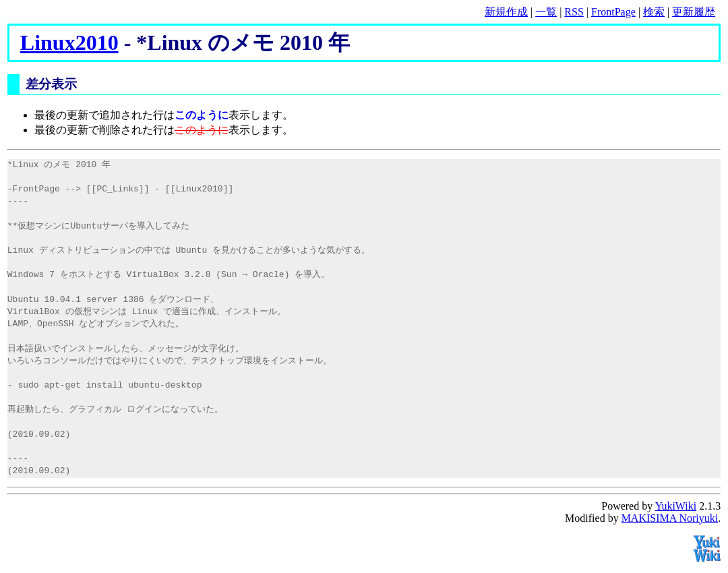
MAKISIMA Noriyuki (670, 518)
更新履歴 (694, 12)
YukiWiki (676, 506)
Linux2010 (69, 42)
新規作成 (506, 12)
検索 (654, 12)
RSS (574, 12)
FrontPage (613, 12)
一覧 (546, 12)
